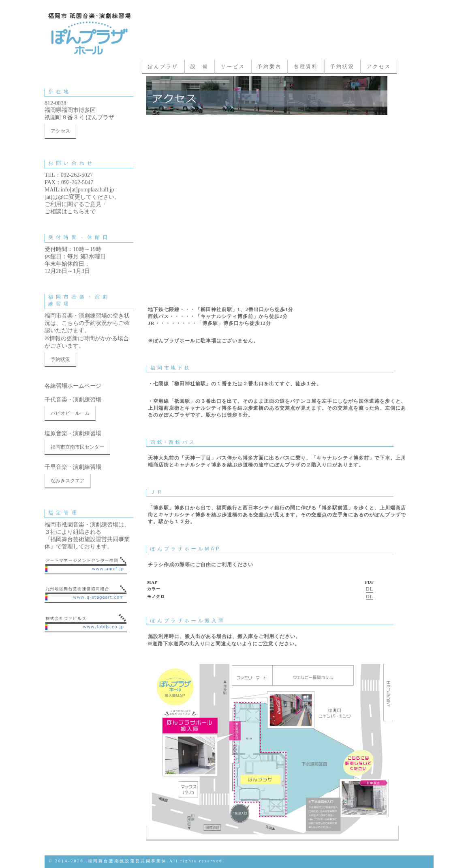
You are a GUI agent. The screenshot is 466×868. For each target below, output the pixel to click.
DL (370, 589)
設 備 (200, 67)
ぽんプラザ (163, 67)
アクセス (379, 67)
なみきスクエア (68, 481)
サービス (233, 67)
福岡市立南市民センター (77, 447)
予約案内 (269, 67)
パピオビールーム (70, 413)
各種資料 (306, 67)
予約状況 (342, 67)
